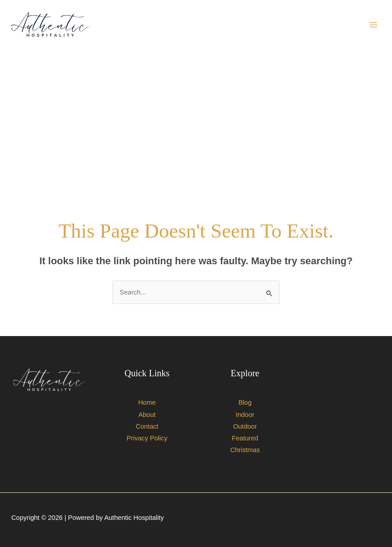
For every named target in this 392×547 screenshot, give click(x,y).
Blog (245, 402)
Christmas (245, 450)
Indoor (245, 415)
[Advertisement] (196, 127)
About (147, 415)
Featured (245, 438)
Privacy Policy (147, 438)
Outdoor (245, 426)
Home (147, 402)
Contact (147, 426)
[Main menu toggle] (373, 25)
